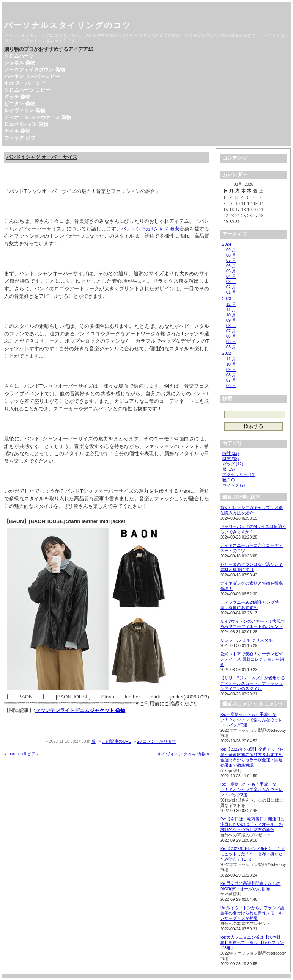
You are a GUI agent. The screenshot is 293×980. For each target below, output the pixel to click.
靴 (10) (229, 480)
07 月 (231, 260)
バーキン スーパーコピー (32, 76)
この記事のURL (116, 741)
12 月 (231, 304)
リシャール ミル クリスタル (246, 640)
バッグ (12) (233, 464)
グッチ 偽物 (17, 97)
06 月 (231, 266)
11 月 (231, 310)
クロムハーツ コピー (27, 90)
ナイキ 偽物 (17, 131)
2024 (227, 244)
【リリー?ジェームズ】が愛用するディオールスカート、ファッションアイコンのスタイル (253, 683)
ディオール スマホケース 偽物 (38, 117)
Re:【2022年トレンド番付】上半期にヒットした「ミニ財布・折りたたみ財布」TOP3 (253, 854)
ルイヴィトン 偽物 (25, 110)
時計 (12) (231, 453)
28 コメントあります (157, 741)
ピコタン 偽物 (20, 104)
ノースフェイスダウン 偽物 (35, 70)
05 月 (231, 271)
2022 (227, 353)
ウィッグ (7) (234, 485)
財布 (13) (231, 459)
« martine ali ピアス (22, 754)
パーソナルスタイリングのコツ (68, 25)
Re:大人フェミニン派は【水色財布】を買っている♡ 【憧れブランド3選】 (252, 942)
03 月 (231, 282)
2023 (227, 299)
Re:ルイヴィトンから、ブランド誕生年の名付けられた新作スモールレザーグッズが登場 (252, 913)
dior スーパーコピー (27, 83)
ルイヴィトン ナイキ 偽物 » (183, 754)
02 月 (231, 287)
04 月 (231, 276)
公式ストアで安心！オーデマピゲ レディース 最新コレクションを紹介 (252, 659)
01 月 (231, 292)
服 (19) (229, 469)
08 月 (231, 255)
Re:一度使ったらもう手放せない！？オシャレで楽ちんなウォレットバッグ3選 (251, 720)
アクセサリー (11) (239, 474)
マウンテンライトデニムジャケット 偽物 (80, 710)
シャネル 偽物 (20, 63)
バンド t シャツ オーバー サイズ (42, 157)
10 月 (231, 315)
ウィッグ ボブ (20, 138)
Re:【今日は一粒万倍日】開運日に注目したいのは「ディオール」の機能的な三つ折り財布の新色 (252, 824)
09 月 (231, 250)
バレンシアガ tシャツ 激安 (150, 229)
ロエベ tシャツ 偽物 (26, 124)
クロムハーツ (19, 56)
